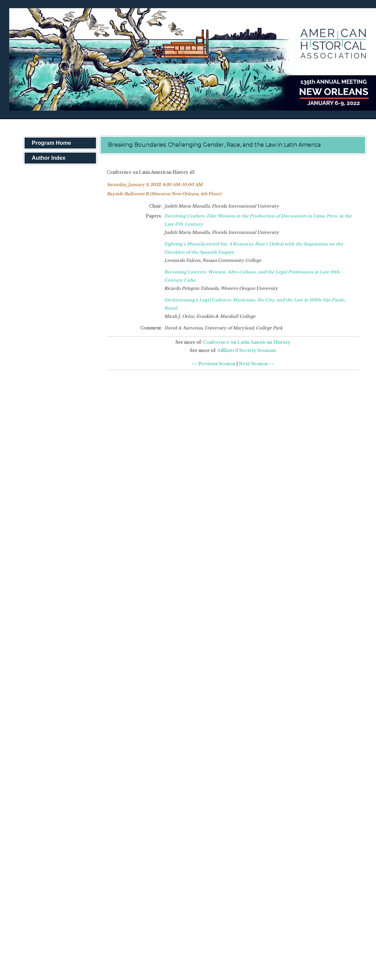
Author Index (49, 158)
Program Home (51, 143)
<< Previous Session (213, 364)
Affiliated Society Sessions (247, 350)
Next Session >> (256, 364)
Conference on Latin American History (247, 342)
